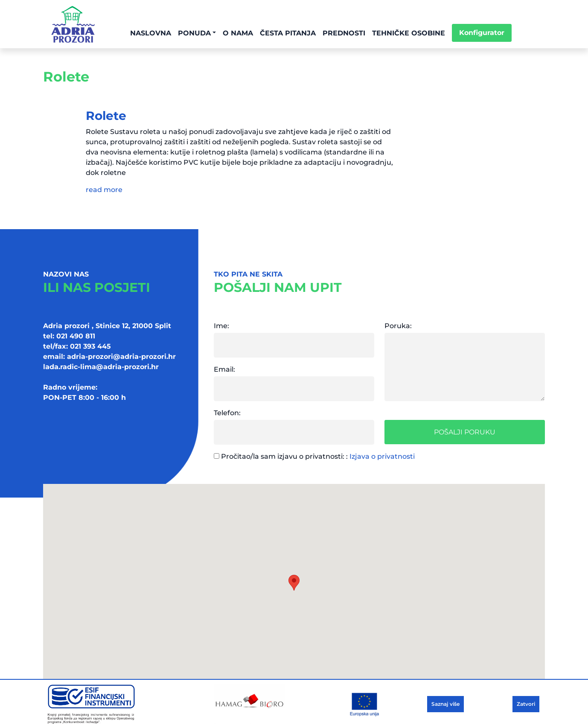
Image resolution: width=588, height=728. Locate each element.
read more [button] (104, 190)
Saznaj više (445, 704)
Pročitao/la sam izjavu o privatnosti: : (314, 456)
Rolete (106, 116)
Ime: (221, 326)
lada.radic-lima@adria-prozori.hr (101, 367)
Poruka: (398, 326)
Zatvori (526, 704)
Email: (224, 369)
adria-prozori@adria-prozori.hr (121, 357)
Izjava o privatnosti (382, 456)
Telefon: (227, 413)
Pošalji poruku (465, 432)
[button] (294, 583)
